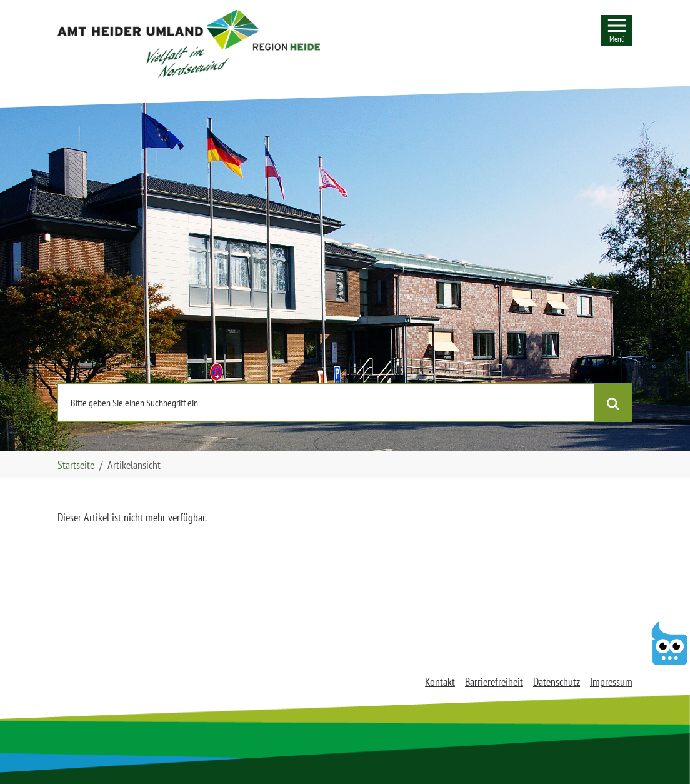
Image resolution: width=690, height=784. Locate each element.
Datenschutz (557, 682)
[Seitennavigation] (617, 31)
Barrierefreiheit (494, 682)
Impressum (611, 682)
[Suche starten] (613, 403)
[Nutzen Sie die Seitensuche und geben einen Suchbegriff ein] (326, 403)
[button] (189, 44)
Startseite (76, 465)
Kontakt (440, 682)
